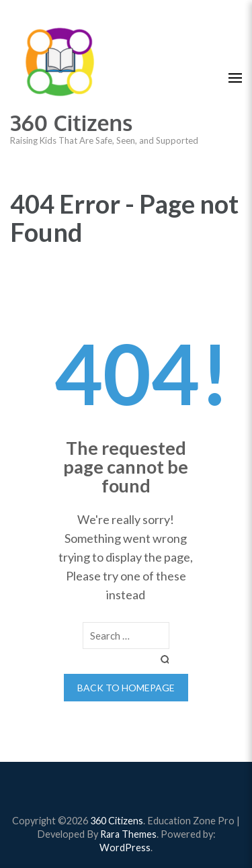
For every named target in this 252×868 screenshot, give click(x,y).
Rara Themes (128, 834)
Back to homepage (126, 688)
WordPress (125, 848)
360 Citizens (71, 123)
